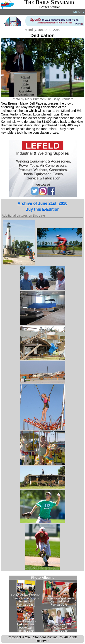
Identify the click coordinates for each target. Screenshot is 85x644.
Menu (79, 12)
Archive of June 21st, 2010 (43, 203)
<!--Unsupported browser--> (43, 604)
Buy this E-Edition (42, 209)
